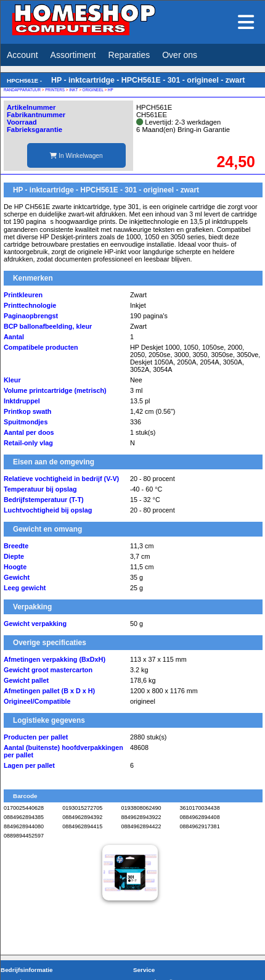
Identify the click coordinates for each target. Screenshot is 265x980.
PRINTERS (55, 90)
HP (111, 90)
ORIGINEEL (93, 90)
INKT (73, 90)
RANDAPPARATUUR (22, 90)
